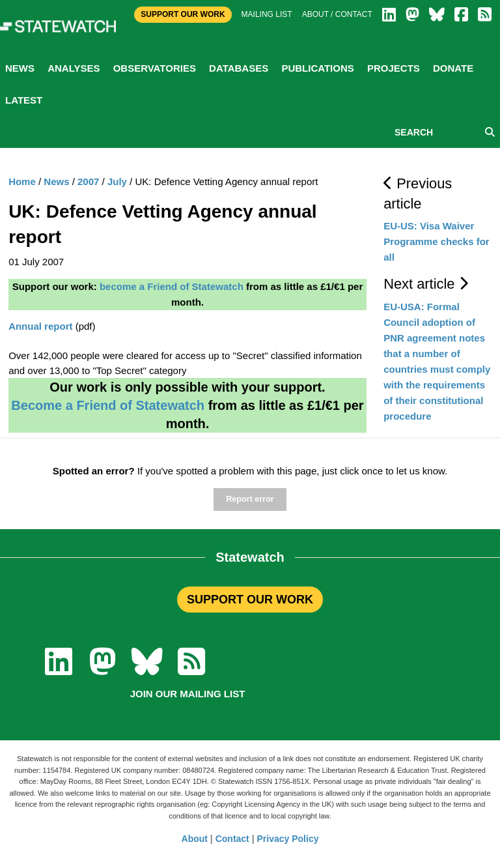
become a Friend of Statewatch (172, 286)
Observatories (155, 68)
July (117, 181)
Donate (453, 68)
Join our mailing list (188, 694)
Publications (317, 68)
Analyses (74, 68)
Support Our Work (183, 14)
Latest (24, 100)
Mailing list (267, 14)
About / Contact (337, 14)
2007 (88, 181)
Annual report (40, 326)
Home (22, 181)
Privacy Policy (288, 839)
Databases (239, 68)
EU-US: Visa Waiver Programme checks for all (437, 241)
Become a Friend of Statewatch (108, 405)
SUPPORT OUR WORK (250, 600)
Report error (250, 499)
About (195, 839)
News (20, 68)
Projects (394, 68)
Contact (232, 839)
